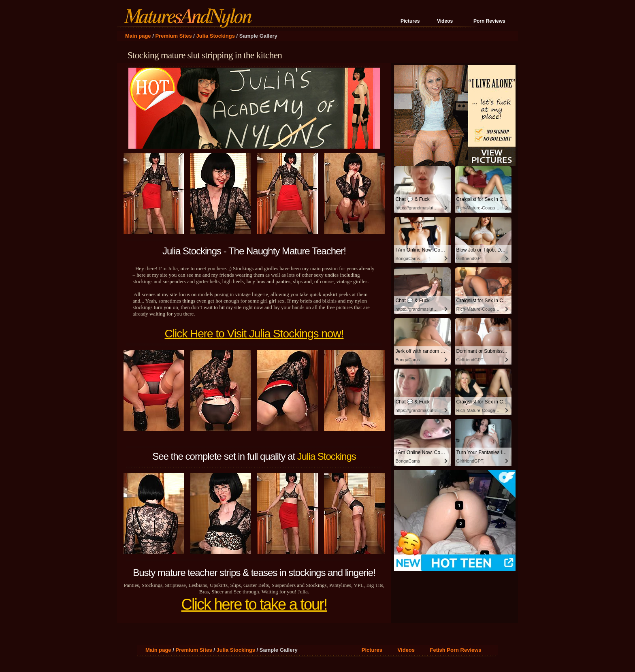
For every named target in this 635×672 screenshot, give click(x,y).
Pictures (410, 21)
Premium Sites (173, 36)
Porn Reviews (489, 21)
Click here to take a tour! (254, 604)
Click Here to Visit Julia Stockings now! (254, 334)
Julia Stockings (216, 36)
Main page (138, 36)
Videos (445, 21)
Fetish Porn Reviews (455, 650)
